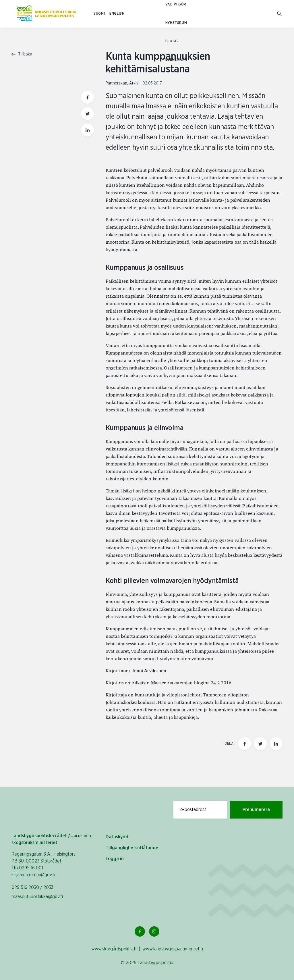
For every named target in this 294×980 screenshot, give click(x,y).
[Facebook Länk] (140, 931)
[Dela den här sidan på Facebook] (244, 744)
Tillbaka (22, 54)
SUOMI (99, 14)
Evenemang (176, 60)
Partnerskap (116, 83)
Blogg (172, 41)
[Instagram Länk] (154, 931)
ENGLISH (117, 14)
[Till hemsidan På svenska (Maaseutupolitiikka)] (47, 14)
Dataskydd (117, 837)
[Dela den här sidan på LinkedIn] (276, 744)
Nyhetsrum (176, 23)
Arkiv (134, 83)
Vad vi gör (176, 4)
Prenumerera (256, 810)
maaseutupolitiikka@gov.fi (37, 897)
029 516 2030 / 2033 (32, 887)
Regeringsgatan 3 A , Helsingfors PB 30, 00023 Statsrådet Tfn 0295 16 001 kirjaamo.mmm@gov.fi (43, 865)
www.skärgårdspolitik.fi (114, 949)
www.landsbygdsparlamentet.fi (173, 949)
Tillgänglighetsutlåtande (132, 848)
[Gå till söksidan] (280, 14)
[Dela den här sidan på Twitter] (260, 744)
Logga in (115, 859)
